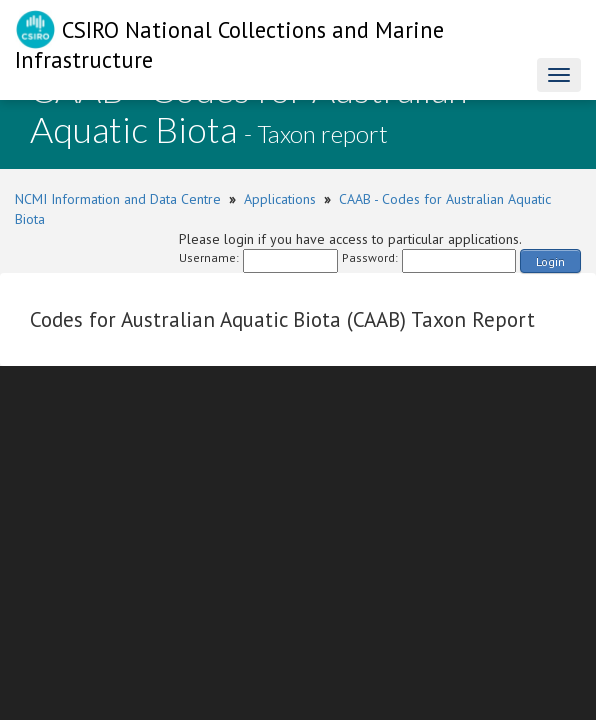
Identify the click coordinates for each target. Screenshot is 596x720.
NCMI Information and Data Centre (118, 199)
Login (550, 261)
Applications (280, 199)
